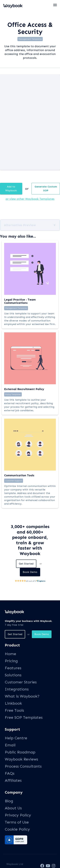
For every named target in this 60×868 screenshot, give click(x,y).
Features (13, 668)
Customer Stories (21, 682)
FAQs (10, 773)
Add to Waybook (11, 189)
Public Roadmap (20, 752)
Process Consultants (23, 766)
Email (10, 745)
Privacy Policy (18, 815)
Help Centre (16, 738)
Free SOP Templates (24, 717)
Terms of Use (17, 822)
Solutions (13, 675)
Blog (9, 801)
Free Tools (14, 710)
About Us (13, 808)
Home (10, 654)
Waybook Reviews (21, 759)
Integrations (17, 689)
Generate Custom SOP (46, 189)
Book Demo (30, 572)
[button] (55, 5)
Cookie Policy (17, 829)
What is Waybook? (22, 696)
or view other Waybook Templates (30, 199)
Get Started (26, 564)
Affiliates (13, 780)
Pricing (11, 661)
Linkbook (13, 703)
